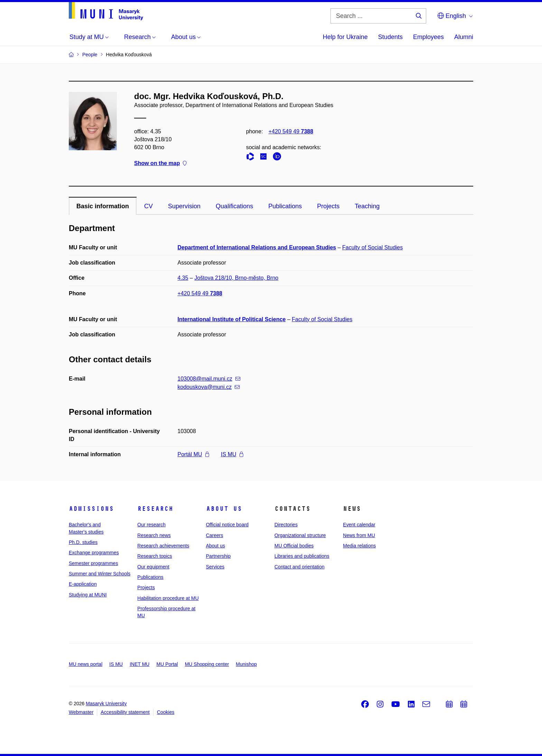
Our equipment (153, 567)
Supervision (184, 206)
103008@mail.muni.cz (209, 379)
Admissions (91, 509)
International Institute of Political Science (232, 319)
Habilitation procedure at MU (168, 598)
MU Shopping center (207, 664)
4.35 (183, 278)
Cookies (166, 712)
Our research (151, 525)
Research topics (155, 556)
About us (224, 509)
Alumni (464, 37)
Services (215, 567)
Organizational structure (300, 535)
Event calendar (359, 525)
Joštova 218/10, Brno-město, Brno (236, 278)
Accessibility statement (125, 712)
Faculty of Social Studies (372, 247)
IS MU (232, 454)
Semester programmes (93, 563)
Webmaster (81, 712)
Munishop (246, 664)
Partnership (218, 556)
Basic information (103, 206)
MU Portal (167, 664)
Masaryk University (106, 704)
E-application (83, 584)
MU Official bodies (294, 546)
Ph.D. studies (83, 542)
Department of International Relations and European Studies (257, 247)
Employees (428, 37)
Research (155, 509)
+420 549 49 (291, 131)
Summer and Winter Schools (100, 574)
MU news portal (86, 664)
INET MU (139, 664)
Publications (285, 206)
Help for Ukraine (345, 37)
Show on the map (160, 164)
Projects (328, 206)
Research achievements (163, 546)
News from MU (359, 535)
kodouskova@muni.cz (209, 387)
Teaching (367, 206)
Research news (154, 535)
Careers (215, 535)
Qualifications (234, 206)
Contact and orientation (300, 567)
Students (390, 37)
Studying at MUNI (88, 595)
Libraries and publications (302, 556)
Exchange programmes (94, 553)
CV (148, 206)
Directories (286, 525)
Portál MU (193, 454)
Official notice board (227, 525)
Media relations (359, 546)
